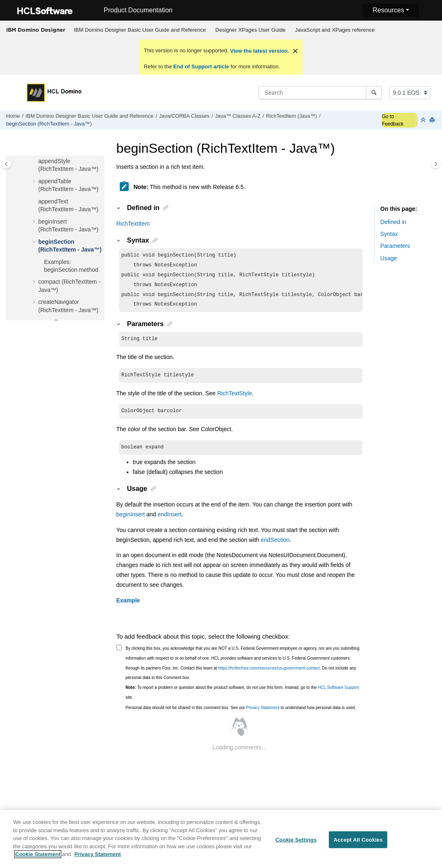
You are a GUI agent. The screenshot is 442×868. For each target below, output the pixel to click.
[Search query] (320, 93)
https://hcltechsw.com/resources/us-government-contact (269, 676)
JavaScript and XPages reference (335, 30)
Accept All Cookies (358, 844)
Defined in (393, 222)
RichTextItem (133, 224)
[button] (35, 161)
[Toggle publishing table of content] (6, 164)
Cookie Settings (296, 844)
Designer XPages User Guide (250, 30)
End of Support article (201, 66)
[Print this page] (433, 120)
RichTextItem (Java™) (291, 116)
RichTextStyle (235, 400)
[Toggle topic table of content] (436, 164)
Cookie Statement (38, 859)
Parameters (395, 246)
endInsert (170, 523)
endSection (275, 548)
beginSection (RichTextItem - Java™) (49, 124)
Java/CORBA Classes (184, 116)
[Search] (374, 93)
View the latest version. (259, 51)
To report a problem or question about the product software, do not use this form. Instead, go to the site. (242, 701)
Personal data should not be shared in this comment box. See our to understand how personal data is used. (241, 716)
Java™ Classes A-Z (238, 116)
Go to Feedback (393, 120)
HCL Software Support (338, 696)
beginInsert (131, 523)
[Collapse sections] (424, 120)
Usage (388, 258)
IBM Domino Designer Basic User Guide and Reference (140, 30)
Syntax (389, 234)
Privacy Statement (263, 716)
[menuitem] (140, 30)
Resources (388, 10)
